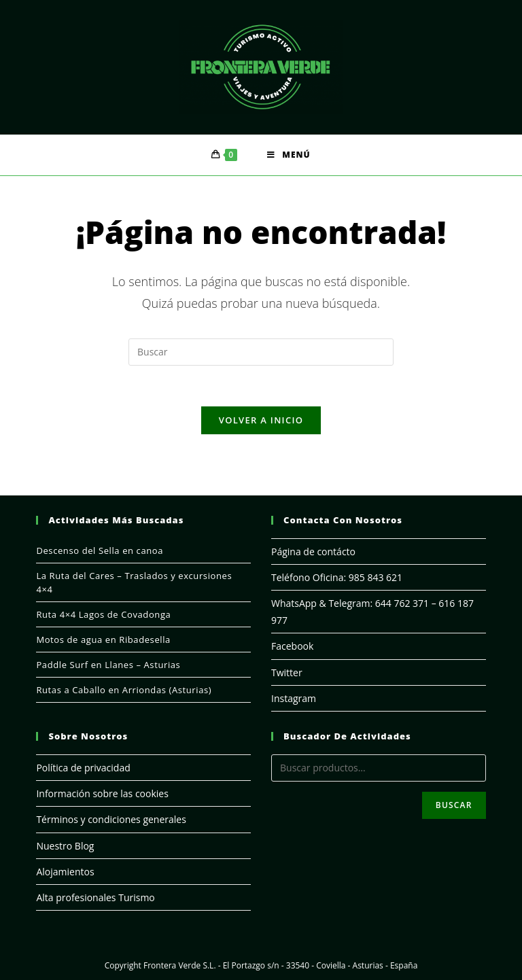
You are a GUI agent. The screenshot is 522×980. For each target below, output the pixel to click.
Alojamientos (65, 872)
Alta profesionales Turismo (95, 897)
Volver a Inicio (261, 420)
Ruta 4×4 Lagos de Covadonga (103, 614)
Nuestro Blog (65, 846)
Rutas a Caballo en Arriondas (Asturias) (124, 690)
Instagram (294, 698)
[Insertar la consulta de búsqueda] (261, 352)
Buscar (454, 805)
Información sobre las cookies (102, 793)
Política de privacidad (83, 768)
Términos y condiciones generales (111, 819)
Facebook (292, 646)
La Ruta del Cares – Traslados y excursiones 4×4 (134, 582)
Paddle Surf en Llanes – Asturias (108, 665)
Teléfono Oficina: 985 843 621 (337, 577)
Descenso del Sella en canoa (100, 550)
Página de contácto (313, 552)
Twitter (287, 672)
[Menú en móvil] (289, 155)
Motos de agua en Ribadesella (103, 640)
